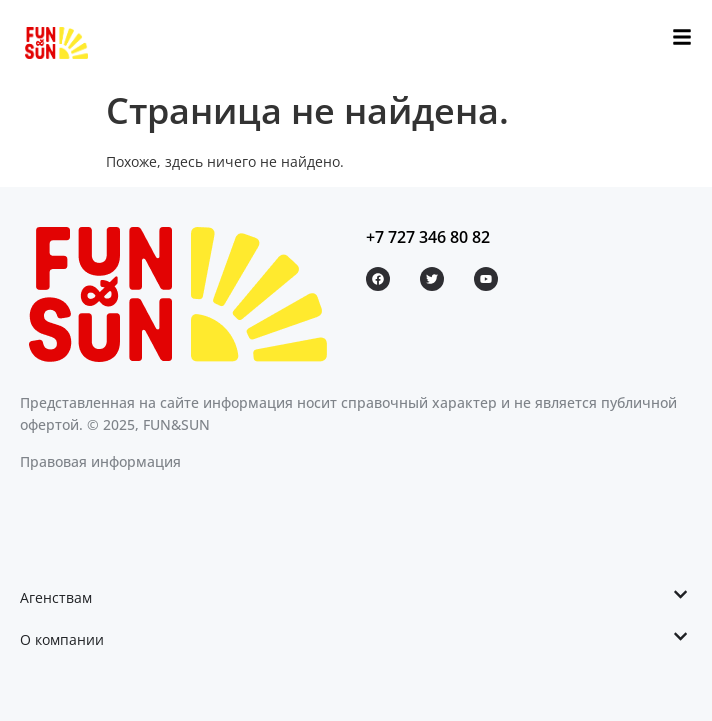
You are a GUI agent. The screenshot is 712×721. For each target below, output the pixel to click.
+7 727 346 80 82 (428, 237)
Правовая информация (100, 461)
